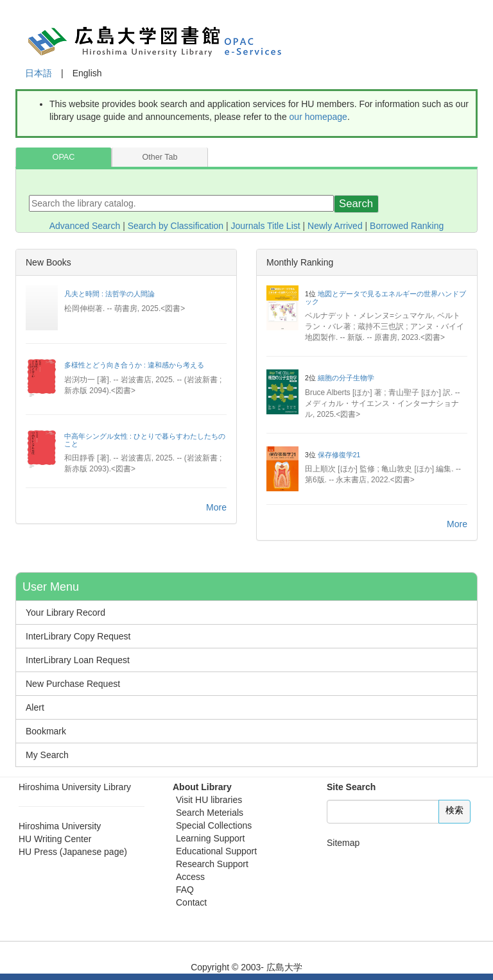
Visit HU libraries (209, 800)
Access (190, 877)
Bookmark (46, 731)
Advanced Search (85, 226)
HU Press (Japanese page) (73, 852)
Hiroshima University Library (75, 787)
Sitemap (343, 843)
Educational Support (216, 851)
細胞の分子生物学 (346, 378)
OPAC (64, 157)
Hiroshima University (60, 826)
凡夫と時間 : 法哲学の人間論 (109, 294)
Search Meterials (210, 813)
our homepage (318, 117)
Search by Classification (176, 226)
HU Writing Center (55, 839)
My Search (47, 755)
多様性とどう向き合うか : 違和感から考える (134, 365)
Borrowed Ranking (407, 226)
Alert (35, 707)
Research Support (212, 864)
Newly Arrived (335, 226)
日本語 (39, 73)
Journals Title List (266, 226)
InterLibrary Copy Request (78, 636)
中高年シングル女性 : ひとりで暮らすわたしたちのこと (145, 440)
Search (356, 204)
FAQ (185, 890)
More (216, 507)
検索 (454, 810)
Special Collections (214, 825)
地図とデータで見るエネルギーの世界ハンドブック (385, 298)
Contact (191, 902)
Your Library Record (65, 612)
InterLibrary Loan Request (78, 660)
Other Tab (160, 157)
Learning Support (210, 838)
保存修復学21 (339, 455)
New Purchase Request (73, 684)
